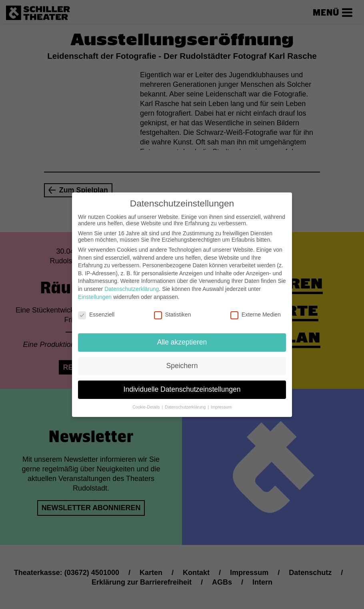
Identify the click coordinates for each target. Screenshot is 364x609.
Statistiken (173, 313)
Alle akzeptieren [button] (182, 341)
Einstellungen (95, 295)
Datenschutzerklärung (132, 287)
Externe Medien (256, 313)
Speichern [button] (182, 364)
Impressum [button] (221, 405)
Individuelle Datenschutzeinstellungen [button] (182, 388)
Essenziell (96, 313)
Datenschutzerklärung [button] (186, 405)
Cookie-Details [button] (147, 405)
